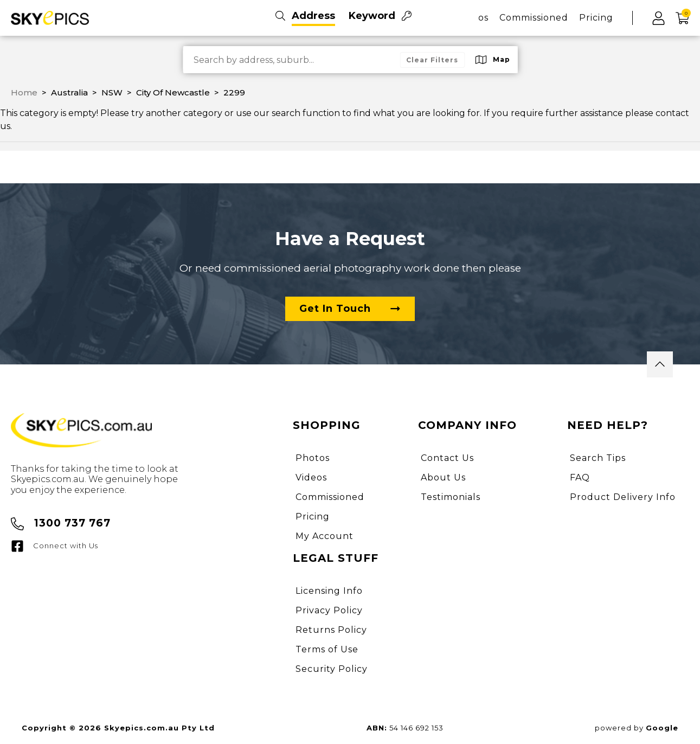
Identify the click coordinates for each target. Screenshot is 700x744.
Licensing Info (329, 591)
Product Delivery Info (623, 497)
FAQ (580, 477)
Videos (311, 477)
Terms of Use (327, 649)
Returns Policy (331, 630)
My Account (325, 536)
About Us (443, 477)
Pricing (596, 18)
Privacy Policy (329, 610)
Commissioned (534, 18)
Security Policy (332, 669)
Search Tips (598, 458)
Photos (313, 458)
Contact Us (447, 458)
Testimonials (451, 497)
